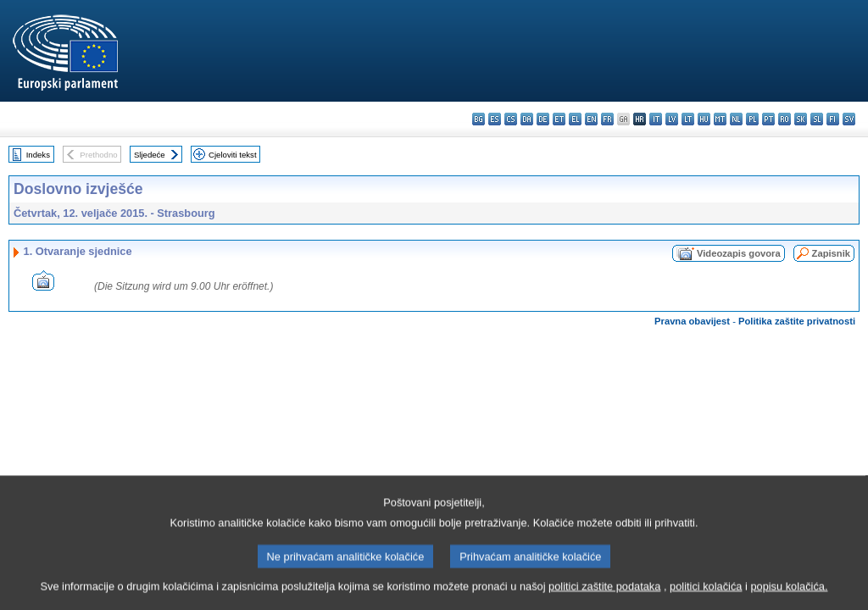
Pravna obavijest (692, 321)
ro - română (785, 119)
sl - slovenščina (817, 119)
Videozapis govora (739, 253)
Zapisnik (831, 253)
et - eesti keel (559, 119)
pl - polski (752, 119)
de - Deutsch (543, 119)
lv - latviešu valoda (672, 119)
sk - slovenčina (801, 119)
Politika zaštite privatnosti (797, 321)
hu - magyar (704, 119)
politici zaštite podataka (604, 599)
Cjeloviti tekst (233, 155)
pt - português (768, 119)
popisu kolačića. (789, 599)
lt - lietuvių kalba (688, 119)
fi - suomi (833, 119)
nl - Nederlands (736, 119)
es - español (495, 119)
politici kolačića (706, 599)
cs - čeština (511, 119)
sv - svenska (849, 119)
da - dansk (527, 119)
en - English (591, 119)
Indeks (38, 155)
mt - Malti (720, 119)
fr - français (607, 119)
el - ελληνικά (575, 119)
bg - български (479, 119)
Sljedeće (150, 155)
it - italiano (656, 119)
